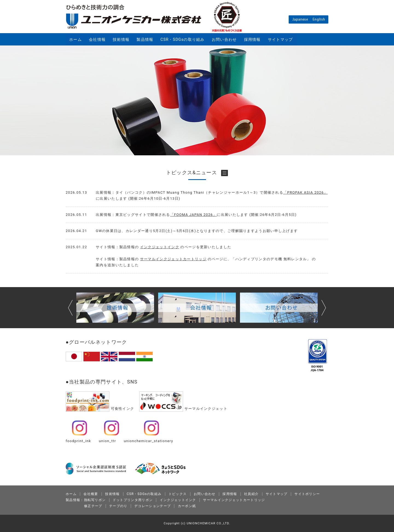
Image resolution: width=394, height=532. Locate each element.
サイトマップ (280, 39)
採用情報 (252, 39)
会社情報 (97, 39)
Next (324, 308)
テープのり (118, 506)
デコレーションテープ (153, 506)
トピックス (178, 494)
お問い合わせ (224, 39)
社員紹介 (251, 494)
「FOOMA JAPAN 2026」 (194, 215)
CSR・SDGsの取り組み (183, 39)
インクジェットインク (160, 247)
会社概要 (91, 494)
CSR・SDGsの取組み (144, 494)
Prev (70, 308)
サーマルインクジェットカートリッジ (173, 259)
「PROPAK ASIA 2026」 (305, 192)
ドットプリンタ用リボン (133, 500)
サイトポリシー (307, 494)
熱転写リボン (95, 500)
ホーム (76, 39)
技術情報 (121, 39)
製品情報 (145, 39)
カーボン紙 (187, 506)
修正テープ (93, 506)
